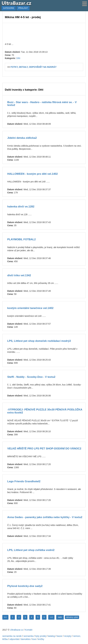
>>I (51, 617)
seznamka (28, 636)
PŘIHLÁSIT (23, 8)
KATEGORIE (9, 8)
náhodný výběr (72, 617)
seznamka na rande (12, 636)
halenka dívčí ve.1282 (21, 207)
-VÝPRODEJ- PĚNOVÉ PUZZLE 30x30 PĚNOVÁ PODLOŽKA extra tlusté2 (45, 411)
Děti (18, 58)
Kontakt (29, 630)
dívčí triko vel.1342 (19, 275)
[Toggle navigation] (84, 3)
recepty (68, 636)
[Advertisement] (44, 32)
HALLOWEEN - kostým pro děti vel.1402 (33, 174)
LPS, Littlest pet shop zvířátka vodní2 (31, 550)
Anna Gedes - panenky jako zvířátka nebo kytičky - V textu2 (45, 517)
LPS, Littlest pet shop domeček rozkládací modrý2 (39, 341)
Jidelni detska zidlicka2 (22, 138)
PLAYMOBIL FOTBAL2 (22, 239)
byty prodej (41, 636)
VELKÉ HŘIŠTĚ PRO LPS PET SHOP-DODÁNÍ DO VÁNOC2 (44, 449)
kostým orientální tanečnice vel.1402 (30, 308)
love (34, 639)
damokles (26, 639)
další (60, 617)
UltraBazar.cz (17, 630)
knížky (41, 639)
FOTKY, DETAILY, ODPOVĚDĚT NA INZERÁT (34, 67)
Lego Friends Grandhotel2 (24, 481)
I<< (5, 617)
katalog (51, 636)
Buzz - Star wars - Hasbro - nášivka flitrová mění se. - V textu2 (42, 104)
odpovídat (14, 639)
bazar (59, 636)
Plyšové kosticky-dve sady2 (25, 586)
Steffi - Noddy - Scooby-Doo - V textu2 (31, 377)
